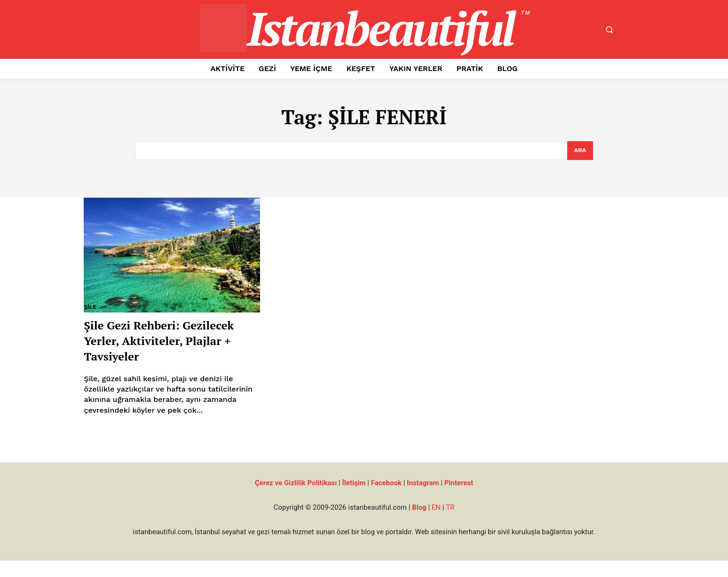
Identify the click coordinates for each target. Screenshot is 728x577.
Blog (419, 524)
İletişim (354, 499)
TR (450, 524)
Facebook (386, 499)
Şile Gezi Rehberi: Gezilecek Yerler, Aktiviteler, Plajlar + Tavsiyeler (152, 348)
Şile (90, 308)
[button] (609, 30)
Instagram (423, 499)
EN (436, 524)
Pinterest (459, 499)
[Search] (580, 151)
